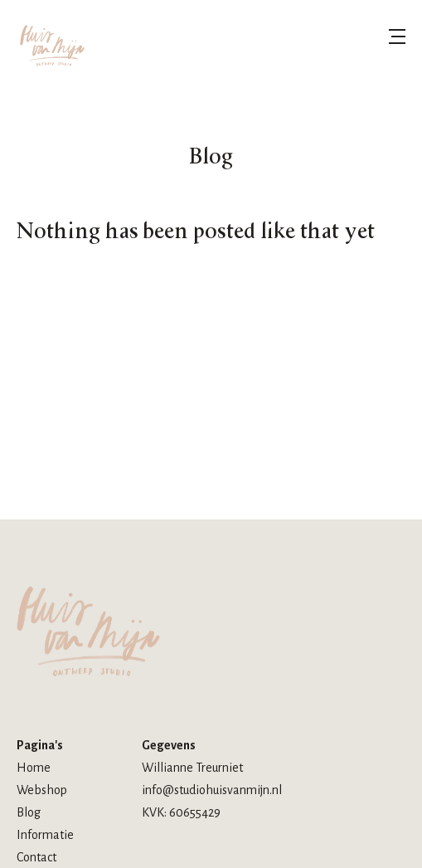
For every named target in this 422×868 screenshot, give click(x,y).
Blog (29, 812)
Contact (36, 857)
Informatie (45, 835)
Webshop (42, 790)
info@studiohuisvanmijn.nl (212, 790)
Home (34, 768)
